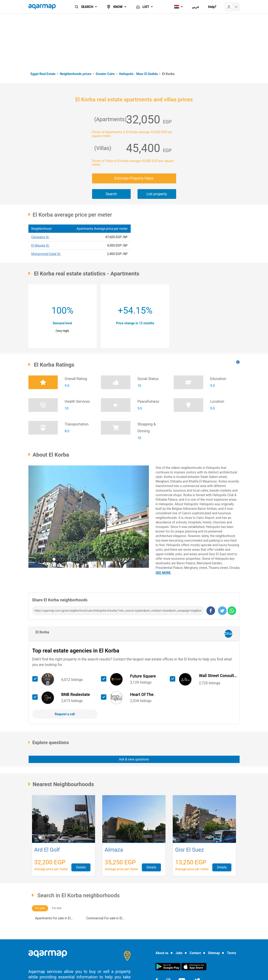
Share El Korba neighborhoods (60, 600)
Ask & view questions (134, 759)
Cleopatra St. (40, 237)
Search (111, 194)
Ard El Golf (47, 850)
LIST (142, 7)
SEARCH (84, 7)
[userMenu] (232, 7)
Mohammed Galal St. (46, 254)
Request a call (65, 714)
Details (81, 867)
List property (157, 194)
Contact (195, 953)
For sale (40, 908)
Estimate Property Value (134, 178)
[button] (38, 517)
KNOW (114, 7)
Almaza (114, 850)
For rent (57, 908)
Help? (212, 7)
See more (163, 573)
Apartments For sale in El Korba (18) (53, 919)
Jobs (179, 953)
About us (162, 953)
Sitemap (214, 953)
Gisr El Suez (189, 850)
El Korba (43, 632)
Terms (232, 953)
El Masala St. (41, 245)
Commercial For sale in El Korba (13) (104, 919)
